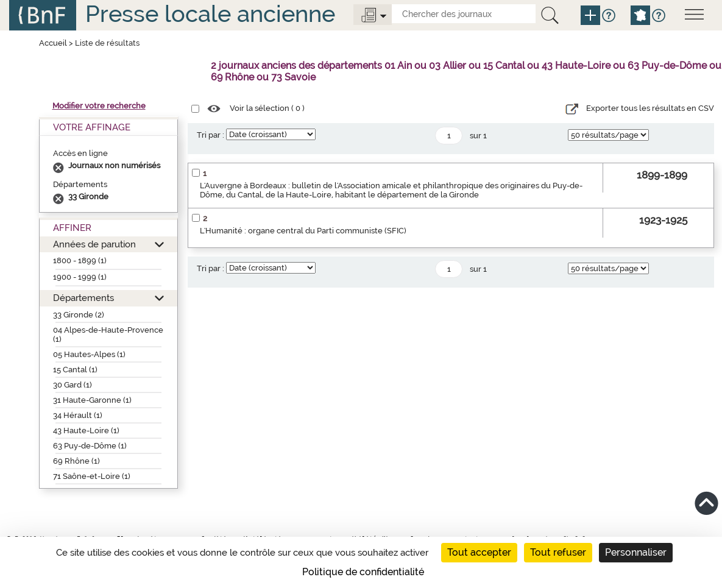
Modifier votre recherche (99, 106)
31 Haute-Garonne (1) (92, 400)
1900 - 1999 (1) (80, 277)
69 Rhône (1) (76, 461)
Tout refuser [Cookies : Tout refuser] (558, 552)
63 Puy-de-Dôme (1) (90, 446)
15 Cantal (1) (75, 370)
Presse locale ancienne (210, 14)
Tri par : (211, 135)
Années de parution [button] (94, 244)
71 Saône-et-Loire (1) (92, 476)
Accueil (53, 43)
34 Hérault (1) (78, 415)
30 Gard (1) (73, 385)
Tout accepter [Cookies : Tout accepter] (479, 552)
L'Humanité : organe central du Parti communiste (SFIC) (303, 231)
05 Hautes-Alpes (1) (89, 354)
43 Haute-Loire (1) (86, 430)
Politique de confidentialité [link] (363, 572)
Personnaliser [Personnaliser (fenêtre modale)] (636, 552)
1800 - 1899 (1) (80, 260)
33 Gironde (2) (79, 315)
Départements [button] (83, 298)
